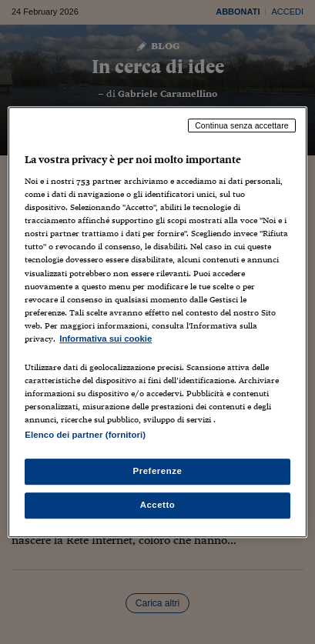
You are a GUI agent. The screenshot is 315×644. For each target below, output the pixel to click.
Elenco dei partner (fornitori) (85, 435)
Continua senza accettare (242, 125)
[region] (157, 322)
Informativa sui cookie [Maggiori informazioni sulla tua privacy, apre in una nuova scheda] (106, 339)
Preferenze (158, 471)
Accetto (158, 505)
